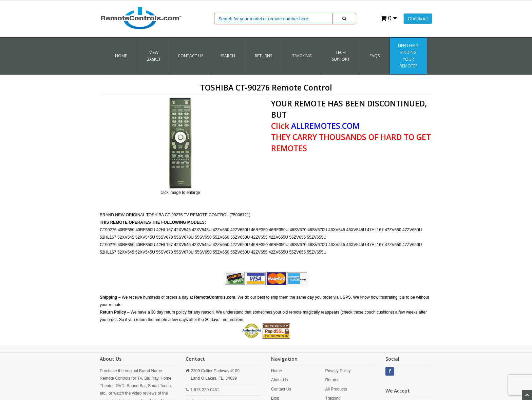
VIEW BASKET (154, 56)
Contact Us (191, 56)
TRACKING (302, 56)
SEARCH (228, 56)
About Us (279, 380)
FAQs (375, 56)
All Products (336, 389)
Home (121, 56)
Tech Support (341, 56)
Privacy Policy (338, 371)
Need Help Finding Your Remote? (408, 56)
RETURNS (263, 56)
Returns (332, 380)
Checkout (418, 19)
